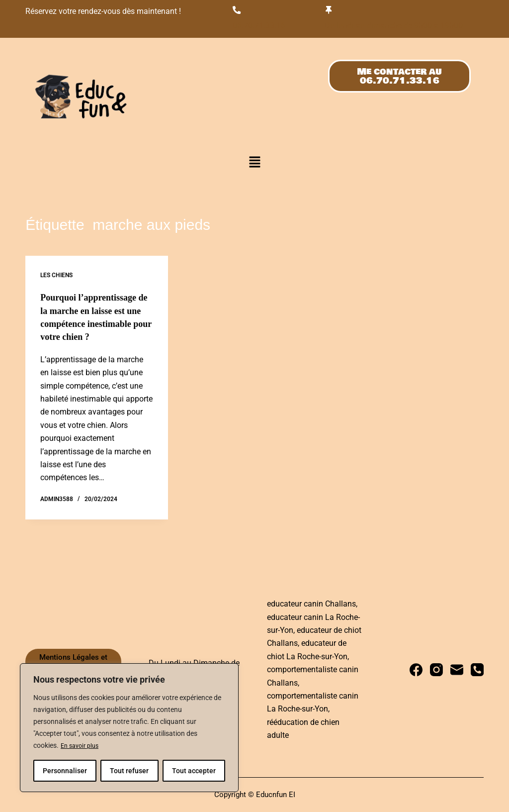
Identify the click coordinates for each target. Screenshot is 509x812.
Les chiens (56, 277)
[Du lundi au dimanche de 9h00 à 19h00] (330, 10)
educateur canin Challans (311, 604)
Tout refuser (129, 771)
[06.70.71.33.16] (238, 10)
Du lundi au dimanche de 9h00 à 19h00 (401, 27)
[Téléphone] (477, 670)
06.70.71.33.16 (262, 27)
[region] (129, 728)
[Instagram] (436, 670)
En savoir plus (82, 746)
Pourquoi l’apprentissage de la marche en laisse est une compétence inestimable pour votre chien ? (93, 325)
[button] (254, 164)
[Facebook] (416, 670)
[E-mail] (457, 670)
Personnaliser (65, 771)
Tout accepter (194, 771)
